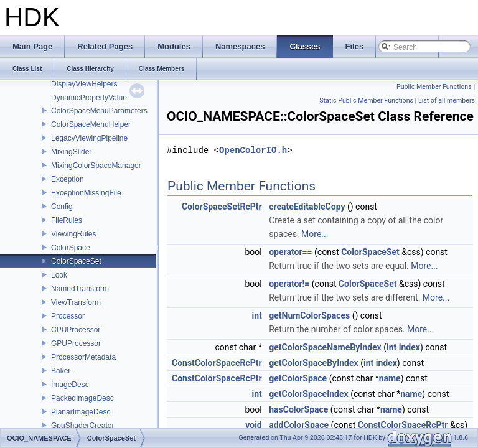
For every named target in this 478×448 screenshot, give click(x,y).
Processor (68, 316)
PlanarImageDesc (81, 412)
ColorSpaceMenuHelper (91, 124)
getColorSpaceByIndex (313, 363)
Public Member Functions (434, 87)
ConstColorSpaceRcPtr (217, 363)
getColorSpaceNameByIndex (325, 347)
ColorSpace (71, 248)
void (253, 425)
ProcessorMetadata (83, 357)
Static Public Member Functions (366, 100)
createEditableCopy (307, 207)
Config (62, 207)
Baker (61, 371)
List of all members (447, 100)
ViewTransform (76, 302)
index (410, 347)
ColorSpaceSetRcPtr (222, 207)
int (256, 315)
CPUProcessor (76, 330)
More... (315, 234)
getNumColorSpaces (309, 315)
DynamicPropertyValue (89, 98)
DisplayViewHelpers (84, 84)
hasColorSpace (298, 409)
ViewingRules (74, 234)
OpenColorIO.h (253, 150)
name (390, 378)
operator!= (289, 284)
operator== (290, 252)
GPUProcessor (76, 343)
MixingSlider (71, 152)
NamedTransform (80, 289)
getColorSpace (298, 378)
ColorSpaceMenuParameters (99, 111)
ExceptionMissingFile (86, 193)
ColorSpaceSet (76, 261)
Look (59, 275)
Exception (68, 179)
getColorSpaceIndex (308, 394)
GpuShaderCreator (82, 426)
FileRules (67, 220)
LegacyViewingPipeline (89, 138)
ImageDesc (70, 385)
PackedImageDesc (82, 398)
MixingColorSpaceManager (96, 166)
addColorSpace (299, 425)
